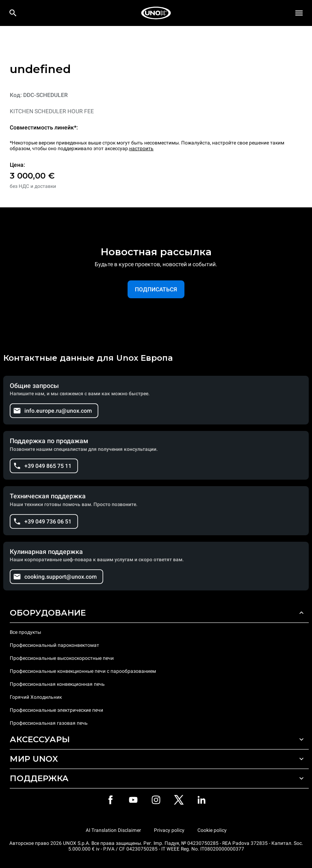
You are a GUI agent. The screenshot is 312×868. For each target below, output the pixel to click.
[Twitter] (179, 800)
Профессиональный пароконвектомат (54, 645)
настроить (141, 149)
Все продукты (25, 632)
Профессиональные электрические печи (56, 710)
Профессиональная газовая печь (49, 723)
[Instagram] (156, 800)
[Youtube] (133, 800)
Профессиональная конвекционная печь (57, 684)
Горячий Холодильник (36, 697)
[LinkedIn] (201, 800)
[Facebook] (110, 800)
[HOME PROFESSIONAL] (156, 13)
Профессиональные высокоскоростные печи (62, 658)
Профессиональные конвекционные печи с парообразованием (83, 671)
